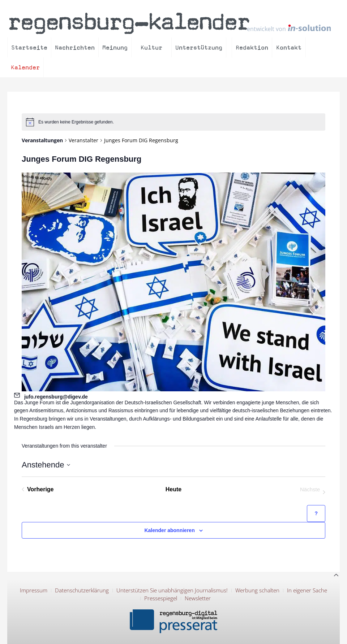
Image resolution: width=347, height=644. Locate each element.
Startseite (29, 47)
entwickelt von (289, 28)
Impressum (34, 590)
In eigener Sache (307, 590)
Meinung (115, 47)
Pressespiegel (161, 598)
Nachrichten (75, 47)
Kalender (25, 67)
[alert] (173, 122)
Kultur (151, 47)
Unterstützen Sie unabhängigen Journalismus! (172, 590)
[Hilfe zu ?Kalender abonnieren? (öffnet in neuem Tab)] (316, 514)
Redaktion (252, 47)
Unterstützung (199, 47)
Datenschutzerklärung (82, 590)
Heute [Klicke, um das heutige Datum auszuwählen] (173, 489)
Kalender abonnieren (169, 530)
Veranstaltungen (42, 140)
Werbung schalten (257, 590)
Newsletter (198, 598)
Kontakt (289, 47)
